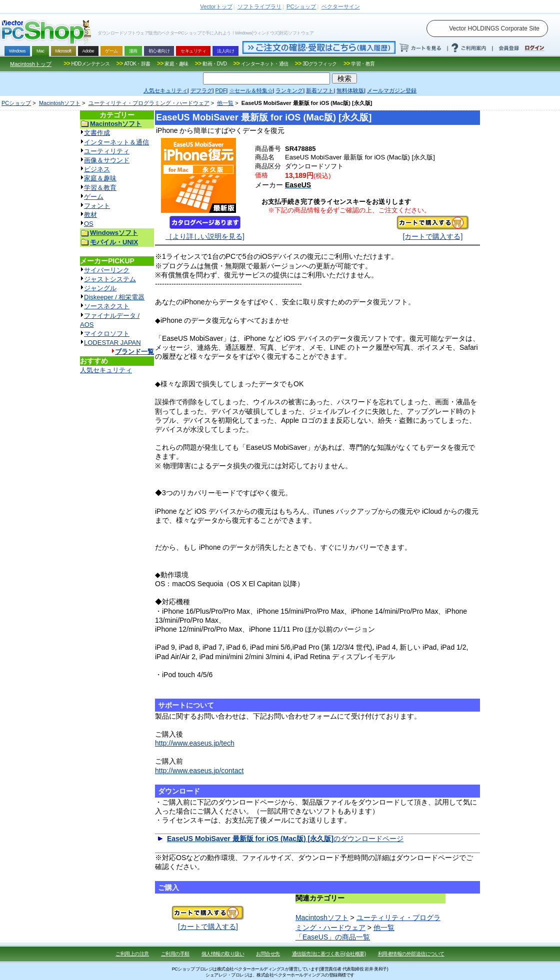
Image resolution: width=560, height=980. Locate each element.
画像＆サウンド (107, 160)
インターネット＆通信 (116, 142)
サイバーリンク (107, 270)
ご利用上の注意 (132, 954)
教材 (90, 215)
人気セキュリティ (106, 370)
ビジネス (97, 169)
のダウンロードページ (285, 839)
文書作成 (97, 133)
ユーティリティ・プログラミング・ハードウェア (149, 103)
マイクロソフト (107, 334)
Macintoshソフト (60, 103)
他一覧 (225, 103)
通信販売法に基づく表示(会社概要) (329, 954)
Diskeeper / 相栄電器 (114, 297)
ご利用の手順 (175, 954)
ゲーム (94, 197)
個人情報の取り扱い (223, 954)
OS (89, 224)
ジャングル (100, 288)
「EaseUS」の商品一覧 (333, 937)
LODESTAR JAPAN (112, 343)
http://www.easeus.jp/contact (199, 771)
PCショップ (16, 103)
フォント (97, 206)
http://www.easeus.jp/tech (195, 743)
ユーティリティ (107, 151)
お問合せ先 (268, 954)
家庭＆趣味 (100, 178)
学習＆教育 (100, 188)
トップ (216, 6)
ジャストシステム (110, 279)
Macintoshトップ (31, 64)
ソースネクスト (107, 306)
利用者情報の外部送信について (411, 954)
